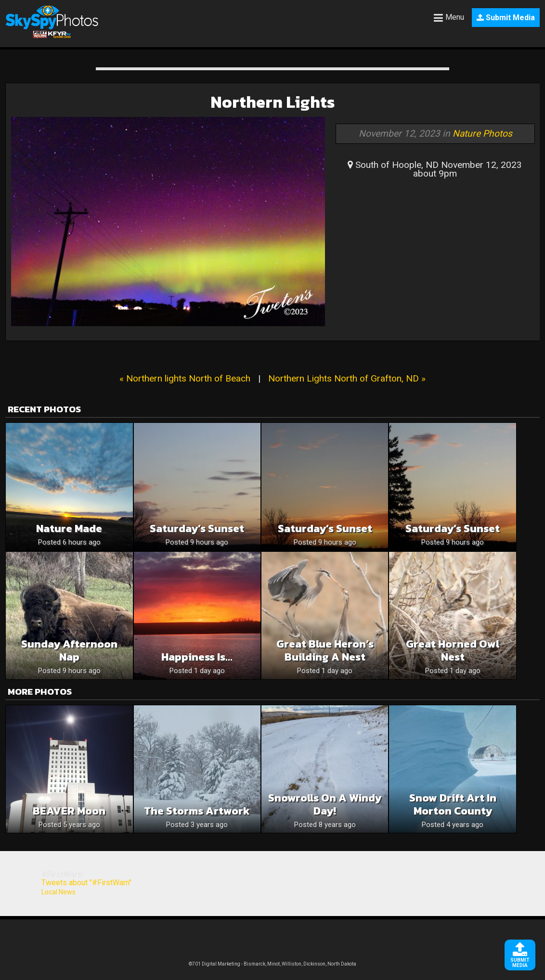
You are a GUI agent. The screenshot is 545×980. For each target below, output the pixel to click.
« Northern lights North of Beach (185, 378)
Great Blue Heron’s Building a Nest (325, 650)
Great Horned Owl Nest (453, 650)
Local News (58, 892)
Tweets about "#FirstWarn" (86, 883)
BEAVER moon (69, 811)
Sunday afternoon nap (69, 650)
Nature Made (69, 528)
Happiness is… (197, 657)
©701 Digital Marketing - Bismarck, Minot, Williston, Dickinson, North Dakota (272, 964)
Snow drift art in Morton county (453, 804)
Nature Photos (482, 134)
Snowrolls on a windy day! (325, 804)
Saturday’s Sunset (197, 528)
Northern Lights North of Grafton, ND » (347, 378)
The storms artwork (197, 811)
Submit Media (506, 18)
